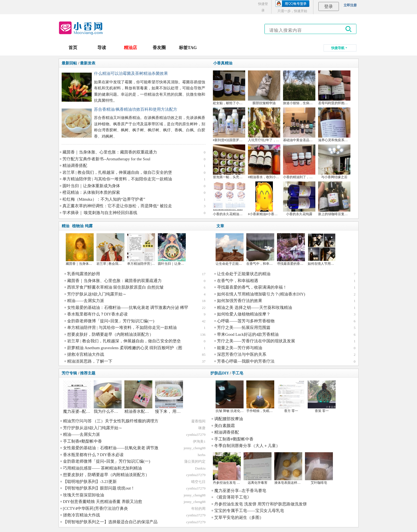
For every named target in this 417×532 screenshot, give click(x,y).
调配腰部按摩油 (229, 419)
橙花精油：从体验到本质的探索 (91, 192)
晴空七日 (198, 482)
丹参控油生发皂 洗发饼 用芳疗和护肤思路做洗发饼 (261, 504)
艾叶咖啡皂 (319, 483)
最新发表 (88, 63)
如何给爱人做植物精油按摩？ (244, 314)
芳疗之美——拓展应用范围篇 (244, 328)
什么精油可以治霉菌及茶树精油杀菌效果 (131, 73)
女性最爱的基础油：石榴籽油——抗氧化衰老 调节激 (111, 448)
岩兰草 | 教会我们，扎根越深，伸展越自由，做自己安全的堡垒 (124, 341)
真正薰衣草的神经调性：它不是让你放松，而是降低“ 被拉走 (117, 206)
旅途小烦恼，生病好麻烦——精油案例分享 (314, 103)
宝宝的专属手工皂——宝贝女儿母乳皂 (249, 511)
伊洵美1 (199, 441)
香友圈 (159, 48)
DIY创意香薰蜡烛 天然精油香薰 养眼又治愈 (103, 502)
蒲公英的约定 (195, 461)
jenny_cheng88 (194, 448)
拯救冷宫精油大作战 (86, 354)
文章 (220, 226)
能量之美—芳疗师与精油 (240, 348)
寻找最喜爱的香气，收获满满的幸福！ (252, 287)
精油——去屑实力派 (86, 301)
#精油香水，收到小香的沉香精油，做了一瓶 (280, 177)
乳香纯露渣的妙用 (84, 274)
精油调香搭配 (75, 166)
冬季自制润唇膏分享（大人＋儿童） (247, 446)
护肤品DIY (220, 373)
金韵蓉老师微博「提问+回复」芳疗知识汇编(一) (111, 321)
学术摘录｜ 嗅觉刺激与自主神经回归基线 (100, 213)
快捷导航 (338, 48)
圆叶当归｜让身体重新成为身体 (91, 186)
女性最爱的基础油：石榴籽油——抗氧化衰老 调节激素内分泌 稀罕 (128, 308)
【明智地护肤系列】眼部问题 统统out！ (99, 488)
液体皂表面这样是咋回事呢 (294, 483)
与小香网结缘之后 (334, 177)
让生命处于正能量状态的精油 (237, 264)
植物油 (78, 226)
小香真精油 (223, 63)
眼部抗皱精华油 (264, 103)
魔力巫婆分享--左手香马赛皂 (240, 491)
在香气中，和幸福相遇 (263, 264)
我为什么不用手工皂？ (114, 411)
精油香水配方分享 (141, 411)
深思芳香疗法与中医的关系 (242, 354)
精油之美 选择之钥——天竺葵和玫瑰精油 (255, 308)
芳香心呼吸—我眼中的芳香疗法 (246, 361)
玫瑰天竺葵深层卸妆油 (84, 495)
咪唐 (202, 428)
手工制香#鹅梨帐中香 (83, 441)
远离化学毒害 (258, 483)
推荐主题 (88, 373)
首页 (73, 48)
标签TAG (188, 48)
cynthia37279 (196, 435)
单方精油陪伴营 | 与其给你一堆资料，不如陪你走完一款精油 (117, 179)
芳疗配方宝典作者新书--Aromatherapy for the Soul (106, 159)
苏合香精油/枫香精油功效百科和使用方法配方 (136, 109)
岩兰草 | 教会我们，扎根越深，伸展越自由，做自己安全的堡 (117, 172)
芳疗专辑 (69, 373)
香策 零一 (322, 411)
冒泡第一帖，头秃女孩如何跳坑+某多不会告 (245, 177)
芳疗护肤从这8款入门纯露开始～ (97, 294)
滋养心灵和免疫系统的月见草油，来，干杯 (349, 140)
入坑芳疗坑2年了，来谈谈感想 (270, 140)
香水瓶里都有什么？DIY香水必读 (98, 314)
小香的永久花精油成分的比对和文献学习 (242, 214)
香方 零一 (291, 411)
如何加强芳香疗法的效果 (240, 301)
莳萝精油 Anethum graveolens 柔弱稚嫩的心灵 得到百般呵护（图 (125, 348)
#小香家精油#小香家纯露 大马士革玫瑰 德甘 (280, 214)
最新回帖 (69, 63)
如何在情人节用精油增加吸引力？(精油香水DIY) (261, 294)
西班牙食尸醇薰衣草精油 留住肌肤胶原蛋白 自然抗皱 (115, 287)
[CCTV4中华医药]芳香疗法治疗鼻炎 (96, 508)
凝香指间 (198, 421)
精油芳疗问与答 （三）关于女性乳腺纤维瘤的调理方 (111, 421)
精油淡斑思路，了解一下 (90, 361)
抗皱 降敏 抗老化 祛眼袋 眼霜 (237, 411)
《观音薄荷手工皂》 (233, 497)
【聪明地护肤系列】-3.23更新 (90, 482)
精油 (65, 226)
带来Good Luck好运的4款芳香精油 (248, 334)
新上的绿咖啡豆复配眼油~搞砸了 (342, 214)
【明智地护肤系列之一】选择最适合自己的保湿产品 (110, 522)
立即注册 (350, 5)
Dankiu (200, 468)
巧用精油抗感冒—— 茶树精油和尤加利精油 (103, 468)
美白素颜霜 (225, 426)
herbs (202, 455)
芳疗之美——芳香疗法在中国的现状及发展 (256, 341)
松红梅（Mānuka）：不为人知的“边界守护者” (104, 199)
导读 (102, 48)
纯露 (89, 226)
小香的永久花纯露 (299, 214)
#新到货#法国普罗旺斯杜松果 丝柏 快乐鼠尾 (245, 140)
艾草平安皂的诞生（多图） (239, 517)
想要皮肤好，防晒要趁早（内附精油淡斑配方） (110, 334)
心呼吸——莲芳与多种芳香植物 (246, 321)
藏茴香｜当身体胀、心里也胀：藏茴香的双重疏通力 (110, 152)
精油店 (130, 48)
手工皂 (238, 373)
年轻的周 (198, 509)
